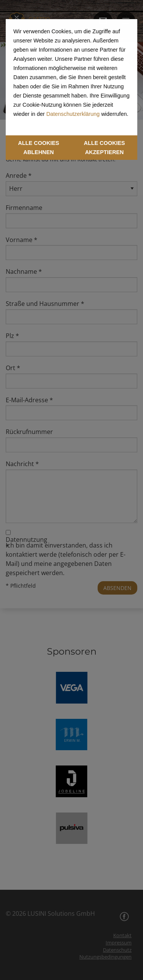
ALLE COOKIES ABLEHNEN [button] (39, 148)
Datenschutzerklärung (73, 114)
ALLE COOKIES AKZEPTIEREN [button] (104, 148)
